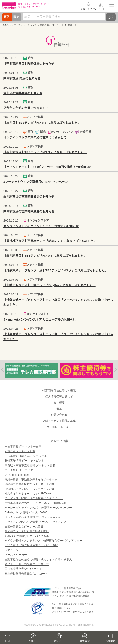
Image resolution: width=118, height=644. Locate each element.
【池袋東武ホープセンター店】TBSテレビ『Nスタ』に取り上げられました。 (56, 270)
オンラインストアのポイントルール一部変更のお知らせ (41, 226)
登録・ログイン (88, 9)
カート (102, 9)
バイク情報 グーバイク (19, 470)
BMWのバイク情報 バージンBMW (26, 512)
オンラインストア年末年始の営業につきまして (35, 137)
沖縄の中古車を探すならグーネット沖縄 (30, 484)
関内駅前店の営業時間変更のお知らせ (29, 211)
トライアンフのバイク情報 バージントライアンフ (35, 522)
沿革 (59, 409)
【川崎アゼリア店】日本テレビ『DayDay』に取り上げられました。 (50, 285)
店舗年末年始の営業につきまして (26, 108)
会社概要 (59, 403)
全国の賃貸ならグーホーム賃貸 (24, 527)
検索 (111, 17)
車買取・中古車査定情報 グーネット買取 (30, 465)
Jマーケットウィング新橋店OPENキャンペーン (36, 182)
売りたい (33, 641)
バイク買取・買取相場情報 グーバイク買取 (31, 545)
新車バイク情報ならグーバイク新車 (27, 536)
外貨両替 (85, 641)
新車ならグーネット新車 (20, 451)
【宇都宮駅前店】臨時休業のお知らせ (29, 64)
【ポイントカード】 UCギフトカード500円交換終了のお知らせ (47, 167)
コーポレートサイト (59, 427)
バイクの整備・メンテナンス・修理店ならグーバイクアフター (43, 541)
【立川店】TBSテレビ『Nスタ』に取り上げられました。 (42, 123)
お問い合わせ (59, 415)
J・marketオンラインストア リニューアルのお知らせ (40, 319)
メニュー (112, 6)
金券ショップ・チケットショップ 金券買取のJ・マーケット (33, 25)
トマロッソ (12, 550)
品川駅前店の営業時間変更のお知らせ (29, 196)
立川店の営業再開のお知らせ (23, 93)
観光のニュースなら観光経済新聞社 (27, 531)
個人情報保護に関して (59, 397)
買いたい (59, 641)
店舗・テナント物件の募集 (59, 421)
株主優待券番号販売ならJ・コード (26, 574)
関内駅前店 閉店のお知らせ (22, 78)
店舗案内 (110, 641)
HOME (8, 641)
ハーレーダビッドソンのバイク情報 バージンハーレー (38, 508)
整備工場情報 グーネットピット (24, 461)
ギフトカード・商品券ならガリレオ (27, 564)
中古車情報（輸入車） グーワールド (27, 456)
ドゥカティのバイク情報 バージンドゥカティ (33, 517)
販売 (16, 17)
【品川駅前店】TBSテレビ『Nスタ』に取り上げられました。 (45, 152)
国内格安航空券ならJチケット (23, 569)
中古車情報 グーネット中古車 (23, 446)
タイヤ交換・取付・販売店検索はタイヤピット (34, 498)
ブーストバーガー (16, 555)
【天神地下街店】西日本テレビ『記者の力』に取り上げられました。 (50, 241)
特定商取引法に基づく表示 (59, 391)
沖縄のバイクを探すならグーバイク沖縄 (30, 489)
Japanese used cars (17, 475)
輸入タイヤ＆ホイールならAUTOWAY (28, 494)
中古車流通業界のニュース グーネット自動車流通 (35, 503)
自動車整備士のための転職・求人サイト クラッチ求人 (38, 560)
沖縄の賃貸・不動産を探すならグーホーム (31, 479)
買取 (7, 17)
